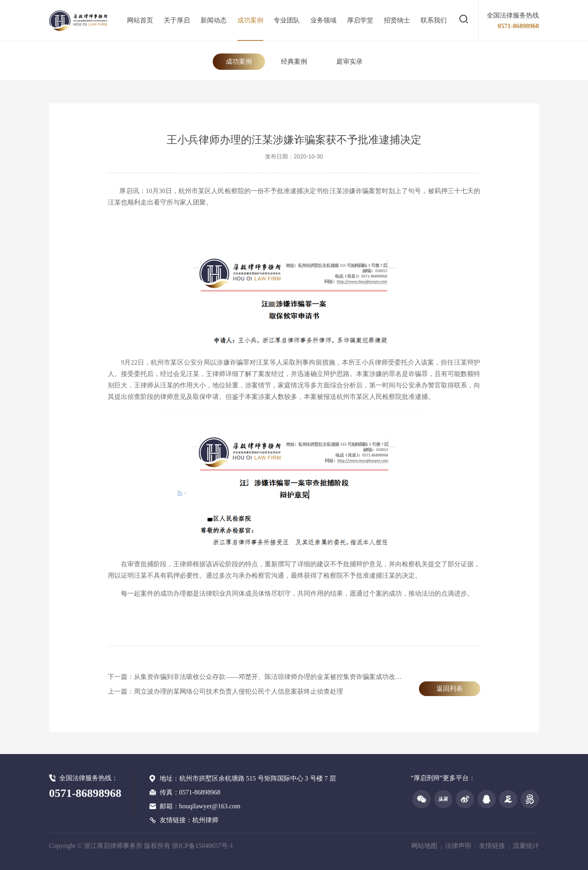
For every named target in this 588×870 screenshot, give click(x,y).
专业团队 (287, 20)
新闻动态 (214, 20)
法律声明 (458, 846)
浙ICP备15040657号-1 (203, 846)
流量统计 (526, 846)
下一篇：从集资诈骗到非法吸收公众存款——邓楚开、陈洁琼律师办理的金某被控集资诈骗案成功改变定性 (261, 677)
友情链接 (492, 846)
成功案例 (250, 20)
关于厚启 (177, 20)
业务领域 (323, 20)
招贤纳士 (397, 20)
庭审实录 (350, 61)
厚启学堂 (360, 20)
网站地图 (424, 846)
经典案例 (294, 61)
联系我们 (434, 20)
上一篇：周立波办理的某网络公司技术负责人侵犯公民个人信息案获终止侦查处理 (225, 691)
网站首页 (140, 20)
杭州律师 (205, 820)
